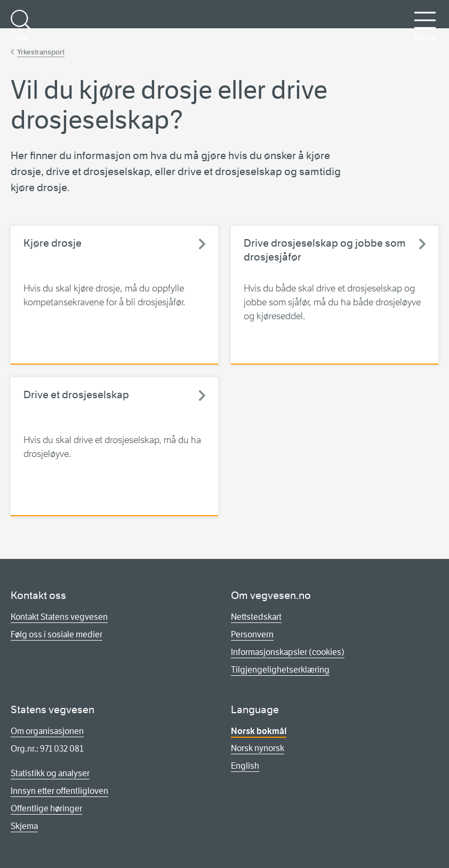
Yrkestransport (41, 52)
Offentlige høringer (46, 808)
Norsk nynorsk (258, 748)
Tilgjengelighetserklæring (280, 670)
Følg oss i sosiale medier (57, 634)
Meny (425, 26)
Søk (21, 26)
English (245, 766)
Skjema (24, 826)
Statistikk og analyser (50, 773)
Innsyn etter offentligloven (59, 791)
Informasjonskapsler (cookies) (288, 652)
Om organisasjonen (47, 731)
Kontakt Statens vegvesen (59, 617)
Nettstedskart (256, 617)
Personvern (252, 634)
